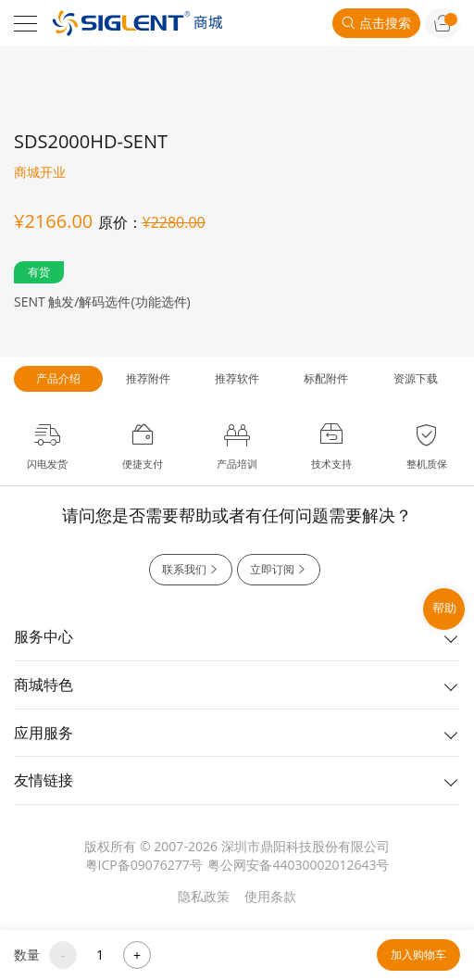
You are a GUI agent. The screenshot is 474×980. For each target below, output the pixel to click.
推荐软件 (237, 378)
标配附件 (326, 378)
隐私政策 (204, 896)
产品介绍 (58, 378)
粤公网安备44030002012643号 (298, 865)
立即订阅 (279, 570)
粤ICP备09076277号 (144, 865)
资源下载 (416, 378)
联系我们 (191, 570)
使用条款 (270, 896)
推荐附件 (148, 378)
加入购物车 (418, 955)
